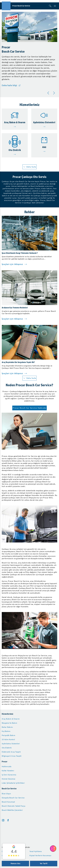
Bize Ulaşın (6, 794)
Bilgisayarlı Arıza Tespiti (12, 756)
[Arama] (50, 6)
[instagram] (3, 820)
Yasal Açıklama (36, 851)
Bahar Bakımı (7, 727)
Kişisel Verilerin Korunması (40, 856)
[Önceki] (49, 93)
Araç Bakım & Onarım (11, 719)
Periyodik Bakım (8, 735)
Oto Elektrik (7, 748)
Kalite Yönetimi (8, 771)
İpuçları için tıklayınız (12, 264)
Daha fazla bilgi (9, 85)
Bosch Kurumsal (8, 802)
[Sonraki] (54, 93)
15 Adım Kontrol (8, 739)
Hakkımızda (7, 766)
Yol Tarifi (44, 863)
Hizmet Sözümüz (9, 779)
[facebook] (8, 820)
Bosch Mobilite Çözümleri (12, 810)
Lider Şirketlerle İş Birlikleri (13, 783)
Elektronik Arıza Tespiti (11, 752)
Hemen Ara (15, 863)
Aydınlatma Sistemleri (11, 744)
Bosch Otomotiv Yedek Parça (14, 806)
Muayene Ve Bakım (9, 723)
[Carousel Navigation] (52, 93)
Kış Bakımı (6, 731)
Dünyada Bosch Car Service (13, 798)
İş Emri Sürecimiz (9, 775)
